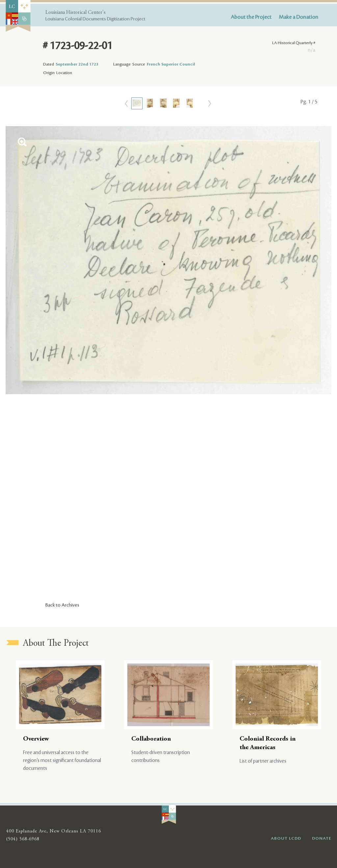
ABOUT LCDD (286, 838)
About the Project (251, 17)
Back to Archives (62, 605)
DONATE (322, 838)
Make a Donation (298, 17)
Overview (36, 739)
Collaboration (151, 739)
